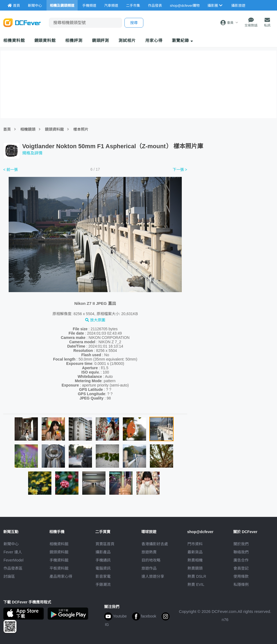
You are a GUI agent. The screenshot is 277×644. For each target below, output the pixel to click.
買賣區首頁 (105, 544)
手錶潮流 (103, 584)
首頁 (7, 129)
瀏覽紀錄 (182, 40)
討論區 (9, 576)
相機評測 (74, 40)
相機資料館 (14, 40)
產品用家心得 (61, 576)
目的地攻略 (151, 560)
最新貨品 (195, 552)
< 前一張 (11, 170)
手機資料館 (59, 560)
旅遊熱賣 (149, 552)
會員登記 (241, 568)
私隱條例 (241, 584)
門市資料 (195, 544)
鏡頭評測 (101, 40)
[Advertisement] (233, 206)
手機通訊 (103, 560)
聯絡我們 (241, 552)
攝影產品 (103, 552)
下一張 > (180, 170)
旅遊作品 (149, 568)
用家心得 (154, 40)
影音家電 (103, 576)
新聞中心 (11, 544)
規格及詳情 (32, 153)
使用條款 (241, 576)
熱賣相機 (195, 560)
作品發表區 (13, 568)
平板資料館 (59, 568)
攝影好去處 (155, 544)
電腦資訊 (103, 568)
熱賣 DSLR (197, 576)
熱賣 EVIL (196, 584)
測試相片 (127, 40)
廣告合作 (241, 560)
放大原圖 (95, 320)
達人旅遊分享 (153, 576)
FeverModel (14, 560)
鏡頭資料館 (45, 40)
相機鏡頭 (28, 129)
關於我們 (241, 544)
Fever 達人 (13, 552)
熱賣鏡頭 (195, 568)
